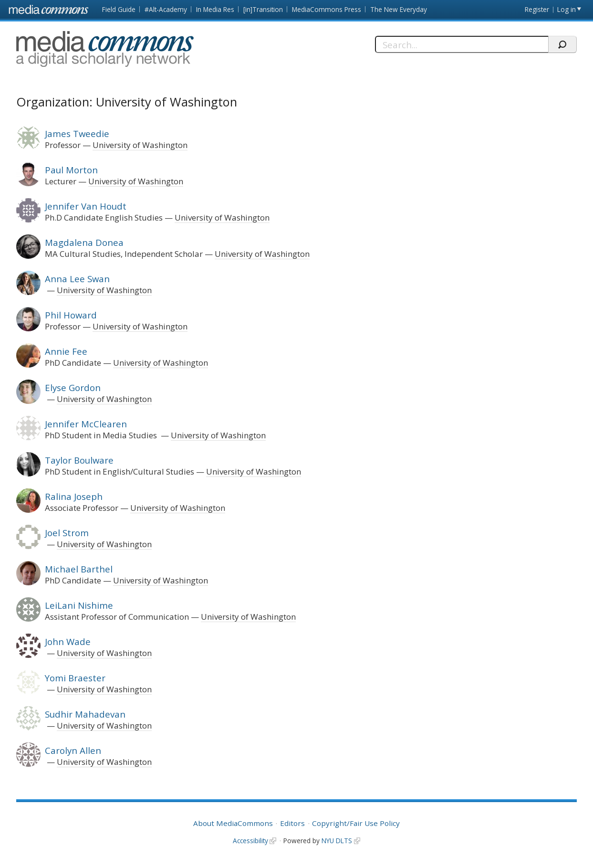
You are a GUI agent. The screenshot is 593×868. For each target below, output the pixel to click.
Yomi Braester (75, 678)
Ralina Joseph (74, 496)
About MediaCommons (233, 823)
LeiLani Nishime (79, 605)
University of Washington (140, 145)
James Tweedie (77, 133)
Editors (292, 823)
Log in (567, 9)
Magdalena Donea (84, 242)
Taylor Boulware (79, 460)
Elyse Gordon (73, 387)
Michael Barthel (79, 569)
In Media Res (215, 9)
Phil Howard (71, 315)
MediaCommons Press (327, 9)
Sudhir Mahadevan (85, 714)
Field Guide (119, 9)
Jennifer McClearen (86, 424)
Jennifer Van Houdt (86, 206)
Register (537, 9)
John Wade (68, 641)
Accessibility (250, 841)
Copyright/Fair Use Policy (356, 823)
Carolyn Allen (73, 750)
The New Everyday (399, 9)
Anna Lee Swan (77, 279)
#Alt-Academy (166, 9)
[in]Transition (263, 9)
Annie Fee (66, 351)
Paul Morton (71, 170)
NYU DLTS (337, 841)
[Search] (462, 44)
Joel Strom (67, 533)
